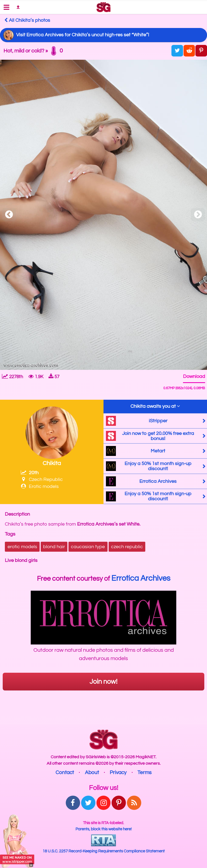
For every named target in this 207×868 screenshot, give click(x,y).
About (92, 773)
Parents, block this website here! (103, 829)
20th (30, 473)
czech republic (127, 547)
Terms (144, 773)
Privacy (118, 773)
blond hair (54, 547)
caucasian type (88, 547)
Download (194, 376)
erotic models (22, 547)
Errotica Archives (141, 578)
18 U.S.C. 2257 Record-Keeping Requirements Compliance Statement (104, 851)
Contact (65, 773)
